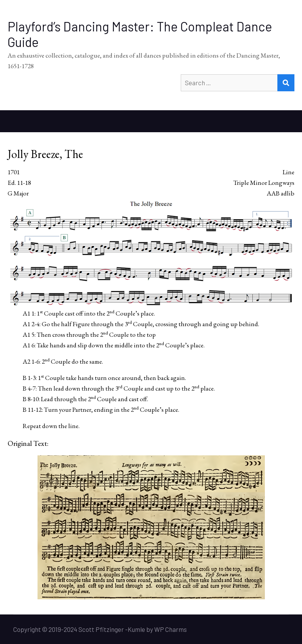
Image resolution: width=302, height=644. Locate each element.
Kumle (136, 629)
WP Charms (171, 629)
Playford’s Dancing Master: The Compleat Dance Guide (140, 34)
